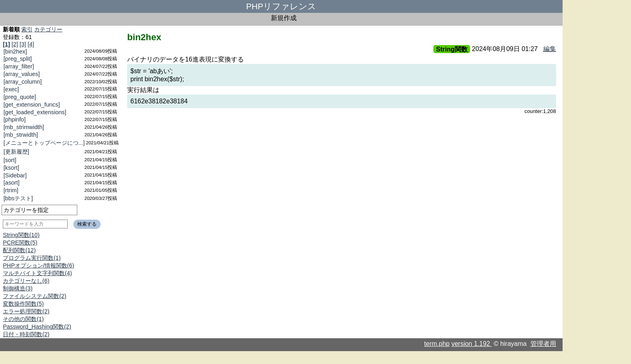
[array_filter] (19, 66)
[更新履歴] (16, 152)
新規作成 (284, 18)
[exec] (11, 89)
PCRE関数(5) (20, 243)
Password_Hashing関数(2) (37, 327)
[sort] (10, 160)
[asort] (12, 183)
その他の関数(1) (23, 319)
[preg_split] (18, 59)
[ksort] (11, 168)
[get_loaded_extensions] (35, 112)
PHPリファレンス (281, 6)
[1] (6, 44)
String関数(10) (21, 235)
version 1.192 (472, 344)
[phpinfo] (15, 119)
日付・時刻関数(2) (26, 334)
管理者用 (543, 344)
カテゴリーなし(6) (26, 281)
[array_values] (22, 74)
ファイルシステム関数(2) (35, 296)
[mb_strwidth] (21, 135)
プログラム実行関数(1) (32, 258)
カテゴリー (48, 29)
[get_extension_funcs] (32, 105)
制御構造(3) (18, 288)
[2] (15, 44)
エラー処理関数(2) (26, 311)
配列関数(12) (19, 250)
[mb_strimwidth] (24, 127)
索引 (27, 29)
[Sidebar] (15, 175)
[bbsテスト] (18, 198)
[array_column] (23, 82)
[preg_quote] (20, 97)
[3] (23, 44)
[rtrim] (11, 190)
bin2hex (144, 37)
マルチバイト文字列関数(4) (37, 273)
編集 (550, 49)
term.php (437, 344)
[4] (31, 44)
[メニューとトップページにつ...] (44, 143)
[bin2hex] (15, 51)
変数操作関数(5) (23, 304)
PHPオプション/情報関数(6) (38, 265)
